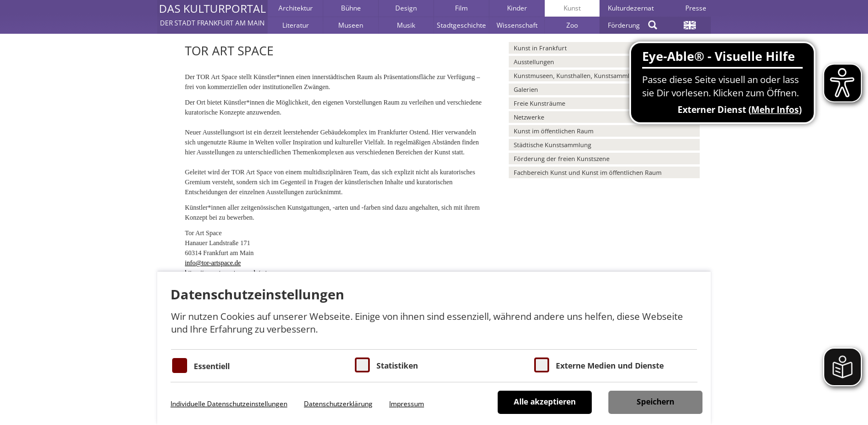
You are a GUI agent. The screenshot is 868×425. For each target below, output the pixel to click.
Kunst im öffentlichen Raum (554, 131)
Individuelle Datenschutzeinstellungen (229, 404)
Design (406, 8)
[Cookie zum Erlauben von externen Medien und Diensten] (542, 365)
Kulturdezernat (631, 8)
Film (461, 8)
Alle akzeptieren (545, 401)
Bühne (351, 8)
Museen (351, 25)
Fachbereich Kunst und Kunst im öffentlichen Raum (588, 172)
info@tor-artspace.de (213, 263)
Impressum (407, 404)
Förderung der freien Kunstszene (562, 159)
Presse (696, 8)
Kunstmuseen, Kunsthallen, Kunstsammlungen (581, 76)
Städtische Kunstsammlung (552, 145)
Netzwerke (529, 117)
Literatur (296, 25)
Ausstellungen (534, 62)
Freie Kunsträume (539, 103)
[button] (212, 17)
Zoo (572, 25)
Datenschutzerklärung (338, 404)
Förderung (624, 25)
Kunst (572, 8)
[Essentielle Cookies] (180, 366)
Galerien (526, 89)
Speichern (655, 401)
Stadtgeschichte (461, 25)
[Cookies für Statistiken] (362, 365)
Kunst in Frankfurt (540, 48)
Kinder (517, 8)
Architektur (296, 8)
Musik (406, 25)
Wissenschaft (517, 25)
